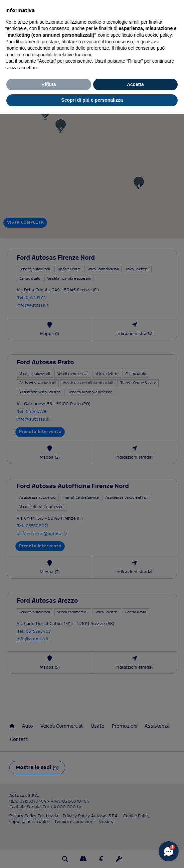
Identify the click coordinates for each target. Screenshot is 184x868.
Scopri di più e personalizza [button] (92, 100)
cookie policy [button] (158, 35)
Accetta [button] (135, 84)
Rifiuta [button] (49, 84)
